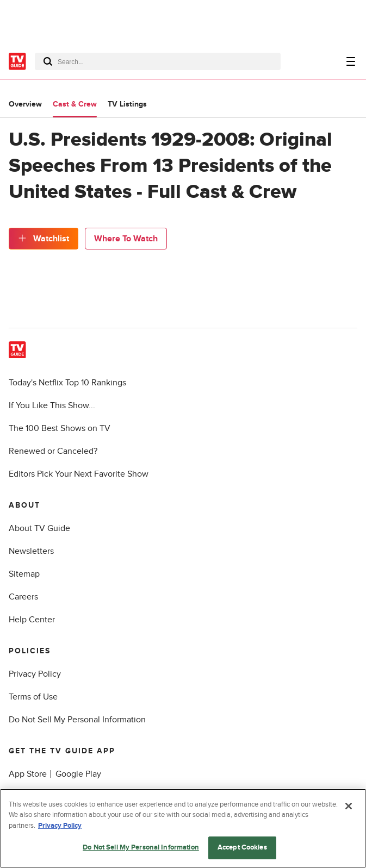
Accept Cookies (242, 847)
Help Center (32, 620)
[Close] (349, 806)
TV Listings (127, 104)
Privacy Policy (35, 674)
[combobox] (158, 61)
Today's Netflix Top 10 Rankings (67, 383)
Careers (23, 597)
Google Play (78, 774)
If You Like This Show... (52, 405)
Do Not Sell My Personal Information (77, 720)
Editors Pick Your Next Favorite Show (79, 474)
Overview (25, 104)
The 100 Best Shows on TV (60, 428)
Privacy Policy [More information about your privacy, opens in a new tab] (60, 826)
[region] (183, 828)
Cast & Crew (75, 104)
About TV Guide (39, 528)
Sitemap (24, 574)
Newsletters (31, 551)
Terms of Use (33, 697)
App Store (28, 774)
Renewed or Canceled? (53, 451)
